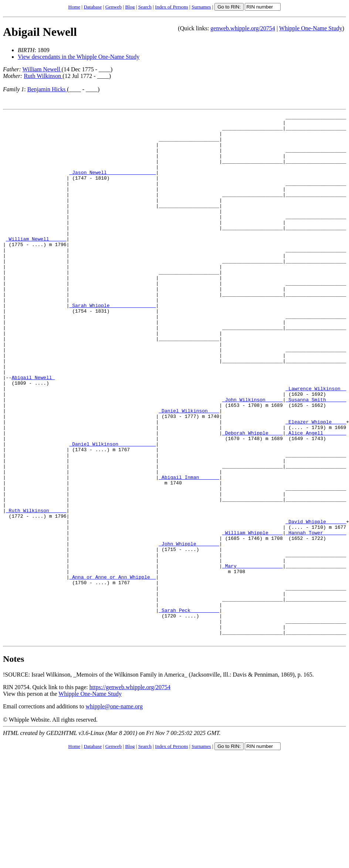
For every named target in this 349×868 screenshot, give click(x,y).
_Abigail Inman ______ (189, 550)
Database (93, 7)
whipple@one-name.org (114, 812)
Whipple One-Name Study (311, 28)
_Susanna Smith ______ (316, 457)
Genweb (113, 7)
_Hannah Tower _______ (316, 617)
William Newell (42, 69)
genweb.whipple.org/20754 (243, 28)
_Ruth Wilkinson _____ (36, 590)
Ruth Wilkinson (43, 76)
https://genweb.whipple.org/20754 (130, 792)
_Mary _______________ (253, 657)
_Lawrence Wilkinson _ (316, 444)
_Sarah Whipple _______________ (112, 344)
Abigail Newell (40, 32)
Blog (130, 7)
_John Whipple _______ (189, 630)
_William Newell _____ (36, 264)
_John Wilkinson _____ (253, 457)
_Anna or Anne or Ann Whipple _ (112, 670)
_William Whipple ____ (253, 617)
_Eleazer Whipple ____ (316, 484)
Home (74, 7)
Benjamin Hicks (47, 89)
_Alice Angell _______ (316, 497)
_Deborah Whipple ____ (253, 497)
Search (145, 7)
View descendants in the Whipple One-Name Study (79, 57)
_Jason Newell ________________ (112, 184)
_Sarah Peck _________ (189, 710)
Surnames (201, 7)
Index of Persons (172, 7)
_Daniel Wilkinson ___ (189, 470)
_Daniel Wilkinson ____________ (112, 510)
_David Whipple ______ (316, 603)
